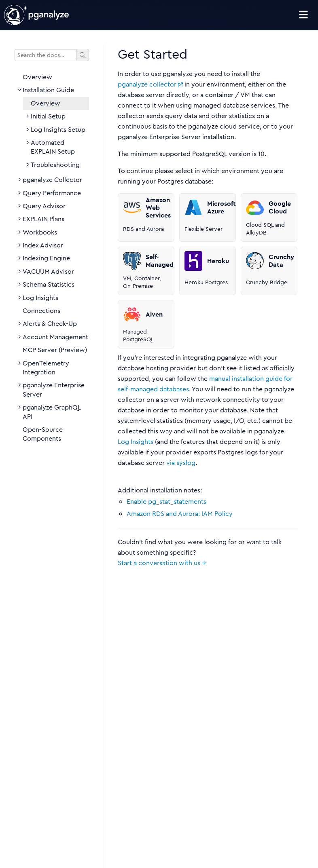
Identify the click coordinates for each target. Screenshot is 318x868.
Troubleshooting (55, 165)
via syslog (181, 463)
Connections (41, 311)
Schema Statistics (49, 285)
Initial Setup (48, 116)
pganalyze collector (150, 84)
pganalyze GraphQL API (52, 412)
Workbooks (40, 232)
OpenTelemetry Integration (46, 368)
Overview (37, 77)
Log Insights (40, 298)
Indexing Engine (46, 258)
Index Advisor (43, 245)
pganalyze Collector (52, 180)
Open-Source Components (43, 434)
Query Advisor (44, 206)
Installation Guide (48, 90)
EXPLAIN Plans (43, 219)
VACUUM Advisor (48, 272)
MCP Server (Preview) (55, 350)
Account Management (55, 337)
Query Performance (52, 193)
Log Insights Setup (58, 130)
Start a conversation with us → (162, 563)
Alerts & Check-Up (50, 324)
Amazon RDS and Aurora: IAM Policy (180, 514)
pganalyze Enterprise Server (54, 390)
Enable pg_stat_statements (166, 502)
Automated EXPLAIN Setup (53, 147)
